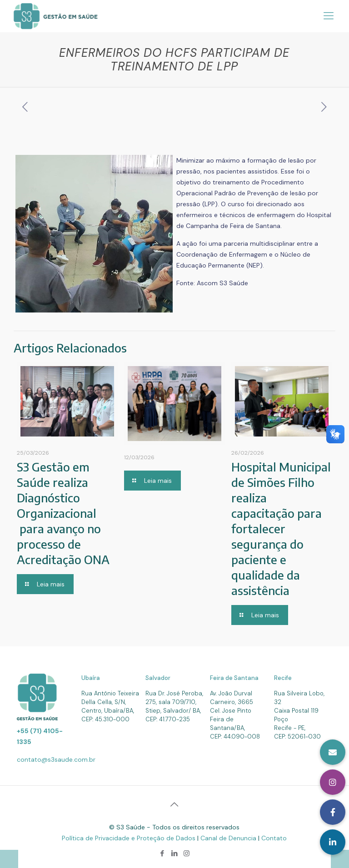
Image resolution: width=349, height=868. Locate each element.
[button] (333, 842)
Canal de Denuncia (229, 838)
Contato (274, 838)
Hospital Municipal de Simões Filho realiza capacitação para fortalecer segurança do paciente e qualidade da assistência (281, 528)
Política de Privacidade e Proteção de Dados (130, 838)
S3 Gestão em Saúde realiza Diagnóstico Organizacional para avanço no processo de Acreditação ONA (63, 513)
